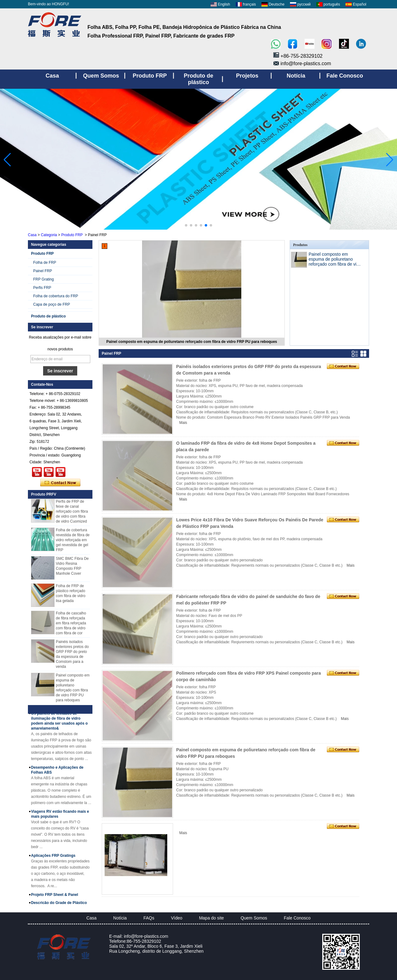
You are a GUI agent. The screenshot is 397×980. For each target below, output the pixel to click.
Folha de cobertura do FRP (56, 296)
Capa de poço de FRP (52, 304)
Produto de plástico (48, 316)
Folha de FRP (45, 263)
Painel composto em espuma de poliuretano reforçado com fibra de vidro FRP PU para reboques (192, 342)
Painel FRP (43, 271)
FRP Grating (43, 279)
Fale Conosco (297, 918)
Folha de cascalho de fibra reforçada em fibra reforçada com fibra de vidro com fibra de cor (71, 624)
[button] (186, 225)
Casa (32, 235)
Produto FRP (72, 235)
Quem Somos (254, 918)
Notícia (120, 918)
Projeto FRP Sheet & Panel (55, 896)
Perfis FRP (42, 288)
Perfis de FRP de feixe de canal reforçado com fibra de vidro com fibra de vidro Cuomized (72, 513)
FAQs (149, 918)
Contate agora (60, 483)
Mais (183, 423)
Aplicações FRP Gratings (53, 857)
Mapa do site (212, 918)
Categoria (49, 235)
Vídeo (177, 918)
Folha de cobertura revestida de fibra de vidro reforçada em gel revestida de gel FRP (73, 541)
